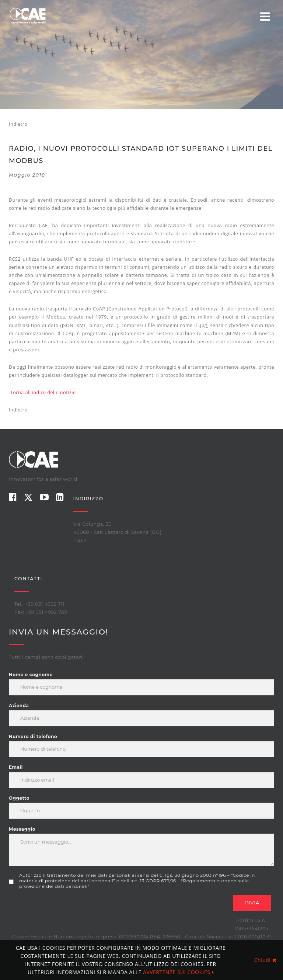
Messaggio (22, 829)
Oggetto (19, 798)
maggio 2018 (27, 175)
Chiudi (265, 960)
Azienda (19, 706)
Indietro (18, 124)
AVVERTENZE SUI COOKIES (178, 972)
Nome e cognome (31, 675)
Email (16, 767)
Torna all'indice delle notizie (43, 392)
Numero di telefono (33, 736)
